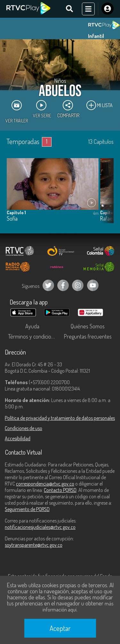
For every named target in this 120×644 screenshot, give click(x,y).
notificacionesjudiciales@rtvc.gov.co (40, 527)
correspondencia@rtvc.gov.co (45, 484)
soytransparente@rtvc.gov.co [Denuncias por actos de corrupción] (34, 545)
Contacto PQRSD (60, 490)
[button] (106, 195)
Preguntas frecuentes (88, 336)
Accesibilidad (18, 438)
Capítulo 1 (16, 212)
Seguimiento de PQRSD (27, 509)
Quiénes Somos (88, 326)
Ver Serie (42, 109)
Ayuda (32, 326)
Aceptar (60, 628)
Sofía (12, 219)
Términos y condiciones (34, 336)
